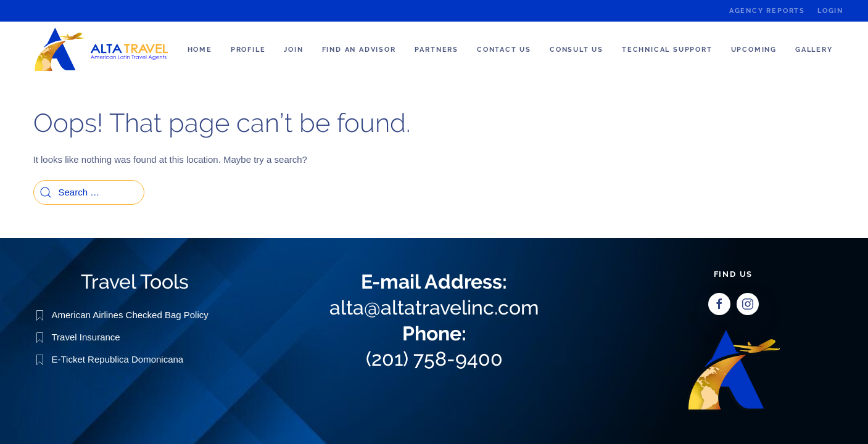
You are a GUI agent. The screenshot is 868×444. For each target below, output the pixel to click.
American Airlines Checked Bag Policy (130, 314)
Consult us (577, 50)
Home (200, 50)
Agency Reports (767, 11)
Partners (436, 50)
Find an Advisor (359, 50)
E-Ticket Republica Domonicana (118, 359)
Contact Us (504, 50)
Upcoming (754, 50)
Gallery (814, 50)
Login (830, 11)
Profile (248, 50)
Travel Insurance (86, 336)
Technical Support (667, 50)
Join (293, 50)
